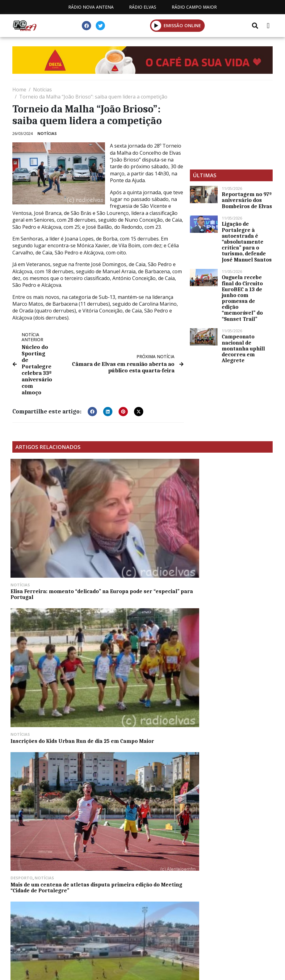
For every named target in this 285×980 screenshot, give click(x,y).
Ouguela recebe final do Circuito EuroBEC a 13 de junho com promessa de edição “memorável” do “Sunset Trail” (242, 298)
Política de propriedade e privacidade (223, 917)
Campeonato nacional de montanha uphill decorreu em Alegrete (243, 348)
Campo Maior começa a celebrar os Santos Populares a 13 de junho (53, 706)
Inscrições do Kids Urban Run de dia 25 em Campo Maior (139, 517)
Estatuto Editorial (40, 917)
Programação (98, 917)
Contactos (146, 917)
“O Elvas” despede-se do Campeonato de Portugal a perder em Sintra (47, 607)
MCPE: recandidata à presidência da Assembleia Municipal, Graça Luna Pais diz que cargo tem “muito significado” (228, 613)
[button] (156, 25)
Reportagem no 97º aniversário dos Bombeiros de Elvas (247, 200)
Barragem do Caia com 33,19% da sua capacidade (140, 604)
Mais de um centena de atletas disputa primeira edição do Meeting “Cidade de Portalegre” (231, 520)
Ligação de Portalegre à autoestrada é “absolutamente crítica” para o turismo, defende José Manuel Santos (247, 242)
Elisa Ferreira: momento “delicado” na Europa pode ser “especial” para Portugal (51, 520)
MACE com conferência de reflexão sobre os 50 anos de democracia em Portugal (227, 706)
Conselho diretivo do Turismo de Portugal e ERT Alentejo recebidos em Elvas (139, 706)
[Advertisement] (231, 125)
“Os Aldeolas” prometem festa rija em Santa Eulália (51, 790)
